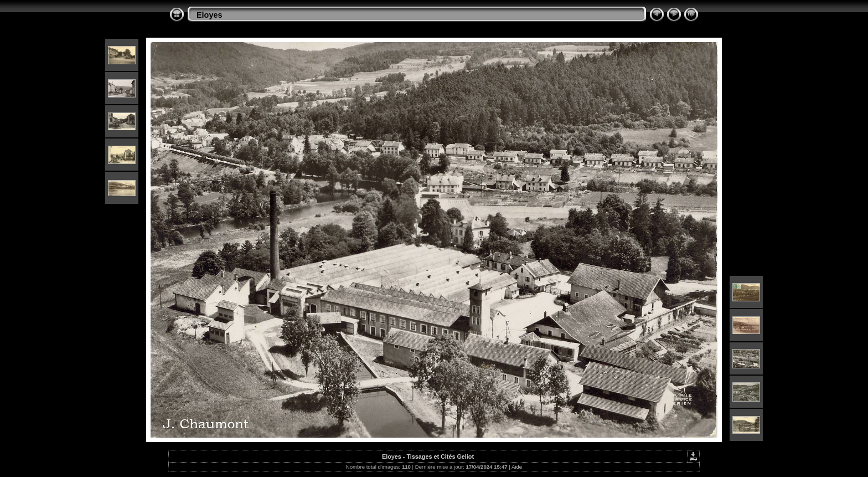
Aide (517, 467)
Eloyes (209, 15)
